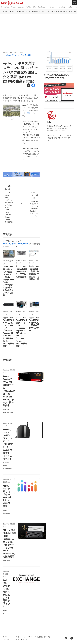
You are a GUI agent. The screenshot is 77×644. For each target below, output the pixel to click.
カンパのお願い (23, 640)
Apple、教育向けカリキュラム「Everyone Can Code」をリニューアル (34, 204)
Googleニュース (43, 7)
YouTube (28, 7)
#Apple (9, 55)
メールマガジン (61, 7)
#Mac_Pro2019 (26, 55)
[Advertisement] (38, 29)
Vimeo (52, 7)
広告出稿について (44, 637)
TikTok (34, 7)
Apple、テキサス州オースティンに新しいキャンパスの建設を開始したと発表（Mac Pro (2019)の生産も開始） (21, 72)
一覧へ (21, 204)
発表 (29, 113)
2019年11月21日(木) (10, 52)
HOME (5, 12)
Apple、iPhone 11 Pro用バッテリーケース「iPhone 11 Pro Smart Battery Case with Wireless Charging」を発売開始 (9, 204)
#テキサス (16, 55)
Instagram (21, 7)
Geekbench (71, 7)
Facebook (7, 7)
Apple (12, 12)
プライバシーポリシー (26, 637)
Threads (14, 7)
